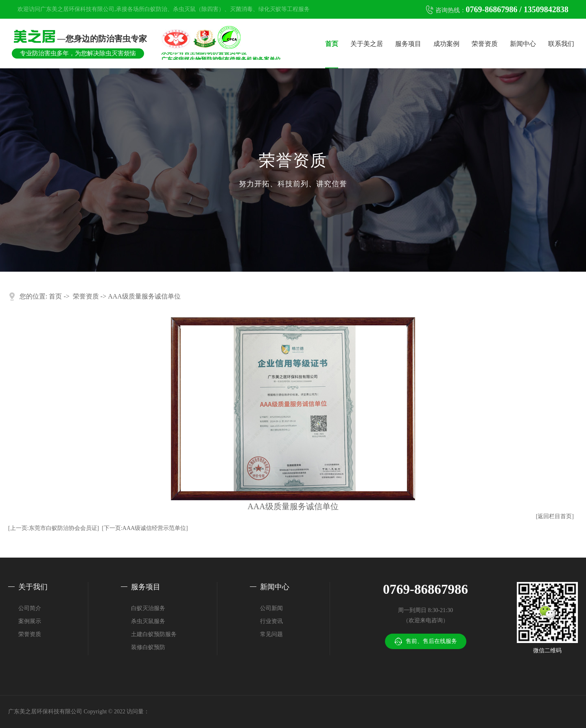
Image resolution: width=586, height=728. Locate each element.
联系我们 (561, 44)
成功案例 (446, 44)
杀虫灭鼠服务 (148, 621)
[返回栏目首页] (555, 516)
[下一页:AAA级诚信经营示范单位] (145, 528)
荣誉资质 (485, 44)
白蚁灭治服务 (148, 608)
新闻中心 (523, 44)
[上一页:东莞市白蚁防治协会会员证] (54, 528)
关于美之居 (367, 44)
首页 (332, 44)
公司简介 (30, 608)
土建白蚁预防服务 (154, 634)
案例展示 (30, 621)
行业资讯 (271, 621)
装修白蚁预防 (148, 647)
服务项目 (408, 44)
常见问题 (271, 634)
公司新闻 (271, 608)
